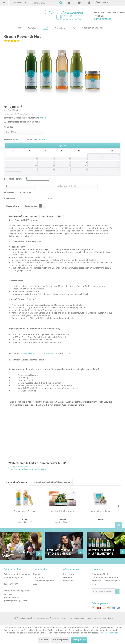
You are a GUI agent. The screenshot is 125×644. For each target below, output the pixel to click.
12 (53, 162)
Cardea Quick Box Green (63, 511)
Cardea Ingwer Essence (25, 511)
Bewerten (25, 192)
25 (36, 169)
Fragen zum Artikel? (19, 467)
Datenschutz (68, 574)
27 (69, 169)
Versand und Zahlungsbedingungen (44, 579)
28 (86, 169)
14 (86, 162)
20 (69, 166)
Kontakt (37, 574)
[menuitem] (47, 3)
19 (53, 166)
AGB (35, 584)
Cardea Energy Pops (100, 511)
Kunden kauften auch (17, 482)
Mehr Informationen (109, 633)
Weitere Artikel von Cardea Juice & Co (27, 469)
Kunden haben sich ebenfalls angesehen (51, 482)
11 (36, 162)
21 (86, 166)
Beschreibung (13, 206)
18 (36, 166)
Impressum (68, 581)
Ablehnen (44, 640)
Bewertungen (34, 206)
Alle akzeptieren (60, 640)
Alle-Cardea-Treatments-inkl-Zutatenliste (39, 354)
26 (53, 169)
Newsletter (68, 577)
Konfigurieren (79, 640)
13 (69, 162)
